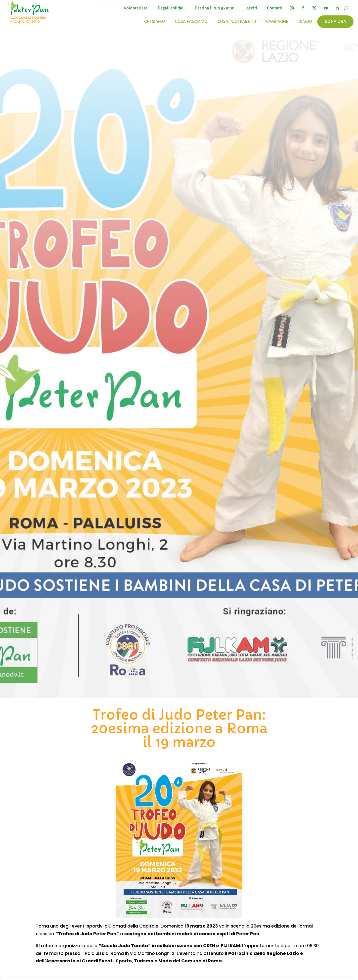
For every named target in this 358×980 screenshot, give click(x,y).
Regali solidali (171, 8)
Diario (305, 22)
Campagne (277, 22)
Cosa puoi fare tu (237, 22)
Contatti (275, 8)
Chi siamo (155, 22)
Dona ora (335, 22)
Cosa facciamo (191, 22)
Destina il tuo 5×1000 (215, 8)
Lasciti (251, 8)
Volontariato (136, 8)
